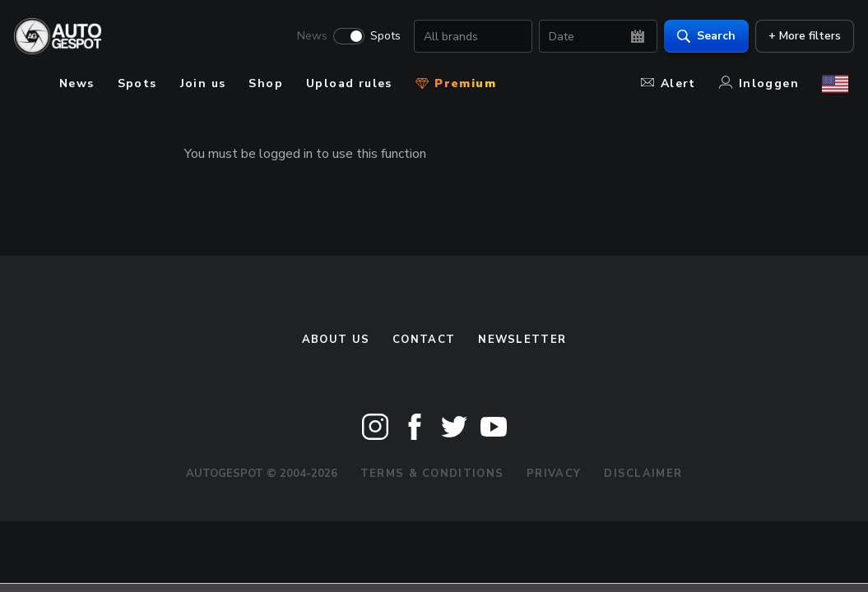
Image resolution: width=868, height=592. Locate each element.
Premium (456, 83)
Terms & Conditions (432, 474)
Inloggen (759, 83)
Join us (203, 83)
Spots (380, 38)
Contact (424, 340)
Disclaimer (643, 474)
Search (701, 37)
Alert (668, 83)
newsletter (522, 340)
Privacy (554, 474)
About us (336, 340)
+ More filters (799, 37)
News (306, 38)
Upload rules (349, 83)
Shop (266, 83)
